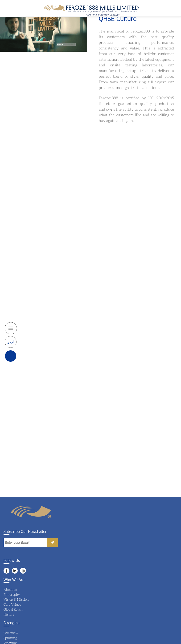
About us (10, 589)
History (9, 614)
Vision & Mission (16, 599)
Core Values (12, 604)
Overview (11, 633)
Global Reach (13, 609)
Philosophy (12, 594)
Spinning (10, 638)
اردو (11, 334)
